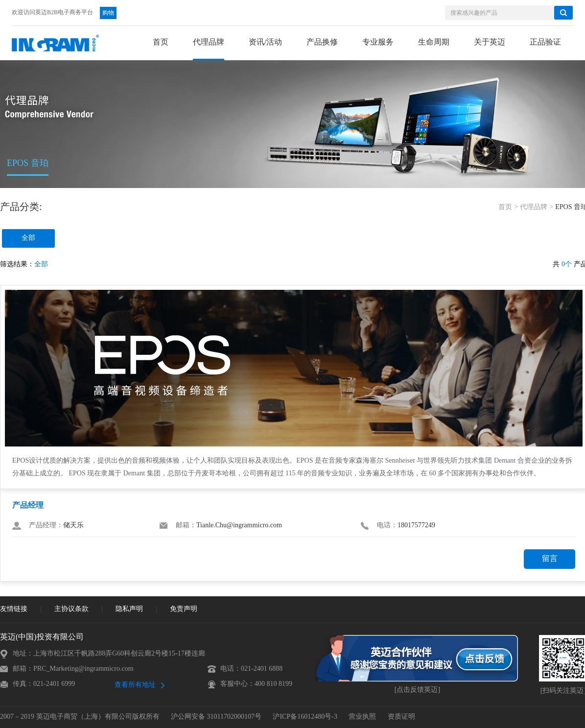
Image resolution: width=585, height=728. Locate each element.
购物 (108, 13)
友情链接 (14, 609)
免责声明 (184, 609)
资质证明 (401, 717)
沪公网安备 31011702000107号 (216, 717)
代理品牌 (534, 207)
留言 (550, 559)
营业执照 (362, 717)
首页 (505, 207)
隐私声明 (129, 609)
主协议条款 (71, 609)
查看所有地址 (135, 685)
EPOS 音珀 (28, 164)
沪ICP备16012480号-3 (305, 717)
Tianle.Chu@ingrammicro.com (239, 526)
